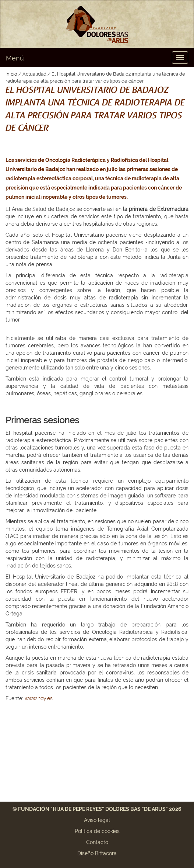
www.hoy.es (39, 698)
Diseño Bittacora (97, 853)
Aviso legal (97, 820)
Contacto (97, 842)
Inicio (11, 74)
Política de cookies (97, 831)
